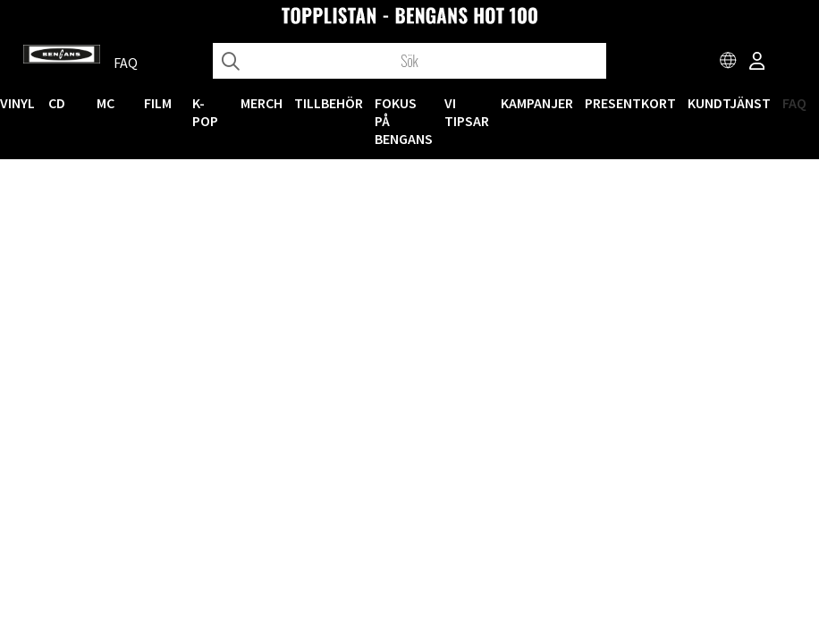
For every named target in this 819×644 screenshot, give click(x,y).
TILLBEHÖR (329, 103)
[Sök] (410, 61)
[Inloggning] (757, 63)
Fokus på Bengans (404, 121)
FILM (158, 103)
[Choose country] (729, 63)
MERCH (262, 103)
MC (106, 103)
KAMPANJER (537, 103)
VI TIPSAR (467, 112)
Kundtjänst (729, 103)
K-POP (205, 112)
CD (57, 103)
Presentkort (630, 103)
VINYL (17, 103)
